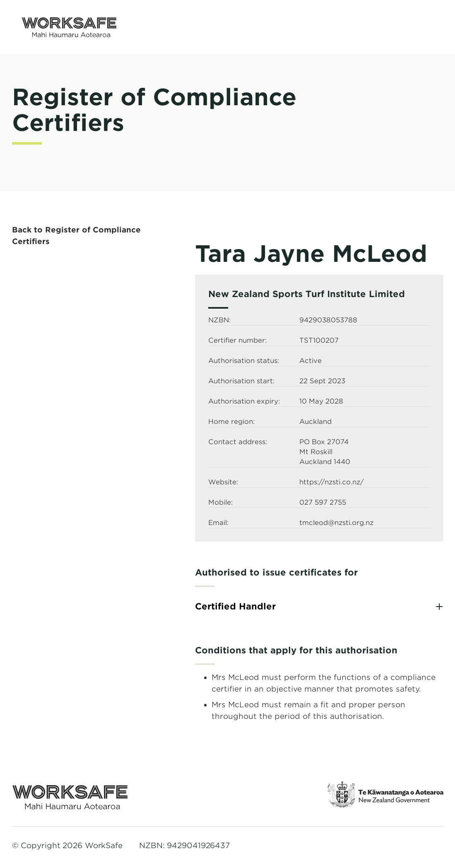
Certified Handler (235, 606)
